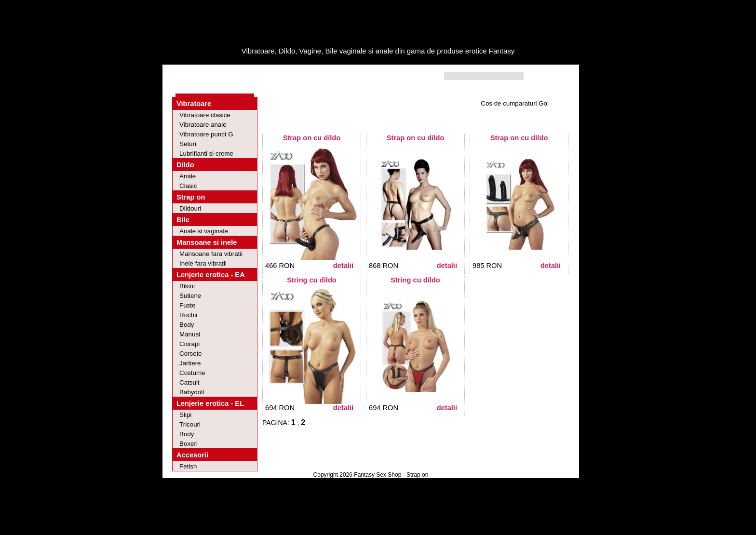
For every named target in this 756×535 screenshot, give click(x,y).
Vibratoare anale (203, 125)
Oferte (230, 76)
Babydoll (192, 392)
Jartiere (190, 363)
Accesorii (192, 455)
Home (195, 76)
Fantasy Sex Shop (378, 475)
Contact (312, 76)
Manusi (190, 334)
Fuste (187, 305)
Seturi (188, 144)
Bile (183, 220)
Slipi (185, 415)
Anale (188, 176)
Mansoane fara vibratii (211, 254)
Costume (192, 373)
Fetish (188, 466)
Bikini (187, 286)
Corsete (191, 354)
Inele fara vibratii (203, 263)
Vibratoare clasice (205, 115)
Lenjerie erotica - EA (211, 275)
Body (187, 325)
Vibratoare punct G (206, 134)
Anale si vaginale (204, 231)
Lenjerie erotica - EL (210, 403)
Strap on (191, 197)
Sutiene (190, 296)
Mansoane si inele (207, 242)
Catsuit (189, 382)
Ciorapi (189, 344)
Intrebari (270, 76)
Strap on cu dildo (312, 138)
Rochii (188, 315)
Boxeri (189, 444)
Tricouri (190, 424)
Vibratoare (194, 104)
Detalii (343, 266)
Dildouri (190, 208)
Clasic (188, 186)
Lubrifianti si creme (206, 154)
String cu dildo (312, 280)
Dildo (185, 165)
